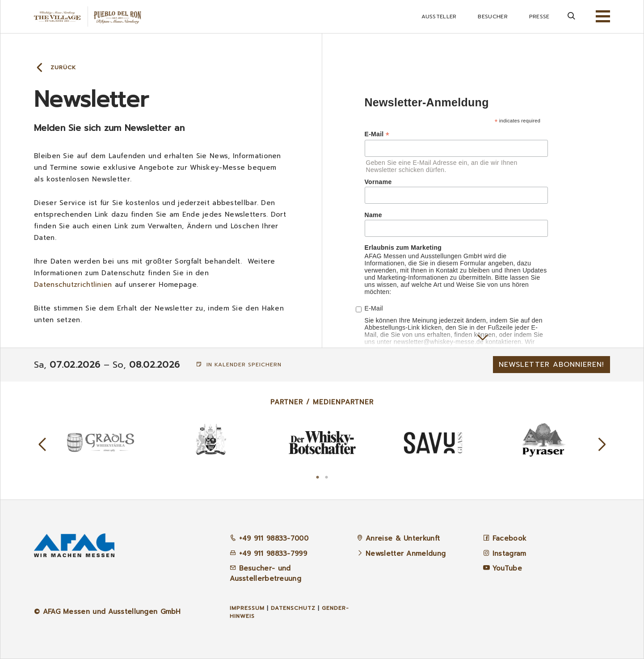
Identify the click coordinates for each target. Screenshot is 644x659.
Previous (42, 445)
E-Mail (377, 134)
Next (602, 445)
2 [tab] (327, 476)
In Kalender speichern (239, 365)
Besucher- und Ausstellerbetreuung (265, 573)
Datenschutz (293, 608)
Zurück (63, 67)
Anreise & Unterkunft (403, 538)
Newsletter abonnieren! (551, 365)
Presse (539, 17)
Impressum (247, 608)
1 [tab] (318, 476)
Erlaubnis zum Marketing (403, 248)
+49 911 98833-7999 (268, 554)
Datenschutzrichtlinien (73, 285)
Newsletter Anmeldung (406, 554)
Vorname (378, 182)
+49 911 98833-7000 (269, 538)
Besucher (492, 17)
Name (373, 215)
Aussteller (439, 17)
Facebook (509, 538)
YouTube (507, 568)
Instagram (509, 554)
